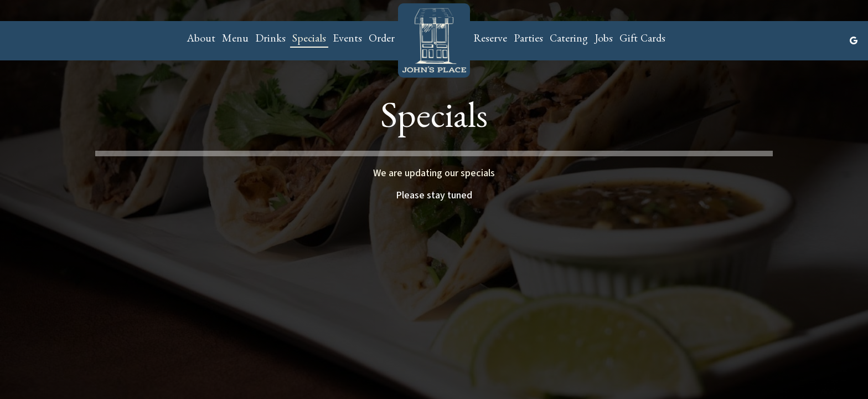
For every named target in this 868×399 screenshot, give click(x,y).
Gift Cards (642, 40)
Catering (569, 40)
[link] (434, 40)
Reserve (490, 40)
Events (347, 40)
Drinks (270, 40)
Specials (309, 40)
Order (382, 40)
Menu (235, 40)
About (201, 40)
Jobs (604, 40)
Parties (528, 40)
